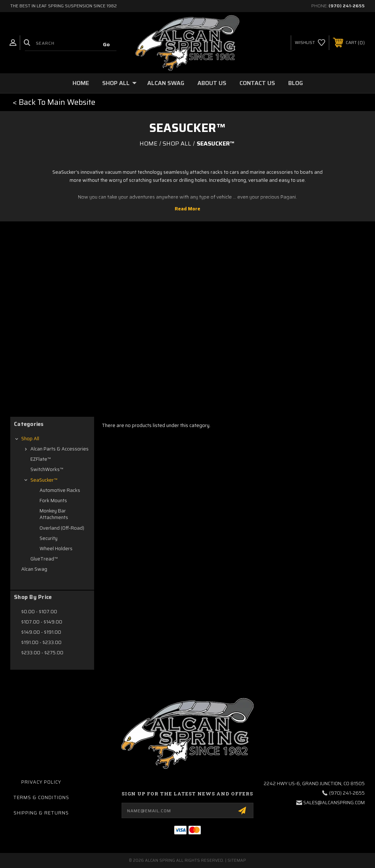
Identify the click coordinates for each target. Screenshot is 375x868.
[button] (54, 102)
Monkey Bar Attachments (54, 514)
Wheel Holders (56, 549)
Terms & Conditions (41, 797)
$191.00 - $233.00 (41, 642)
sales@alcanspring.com (334, 803)
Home (81, 83)
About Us (212, 83)
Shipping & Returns (41, 813)
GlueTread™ (44, 559)
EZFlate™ (41, 459)
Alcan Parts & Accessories (60, 449)
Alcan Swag (166, 83)
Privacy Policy (41, 782)
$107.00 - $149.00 (42, 622)
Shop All (119, 83)
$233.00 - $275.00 (42, 653)
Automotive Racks (60, 490)
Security (49, 538)
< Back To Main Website (54, 102)
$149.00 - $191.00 (41, 632)
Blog (296, 83)
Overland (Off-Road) (62, 528)
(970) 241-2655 (347, 6)
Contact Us (257, 83)
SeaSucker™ (44, 480)
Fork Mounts (53, 501)
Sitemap (237, 860)
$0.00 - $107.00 (39, 612)
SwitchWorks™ (47, 469)
